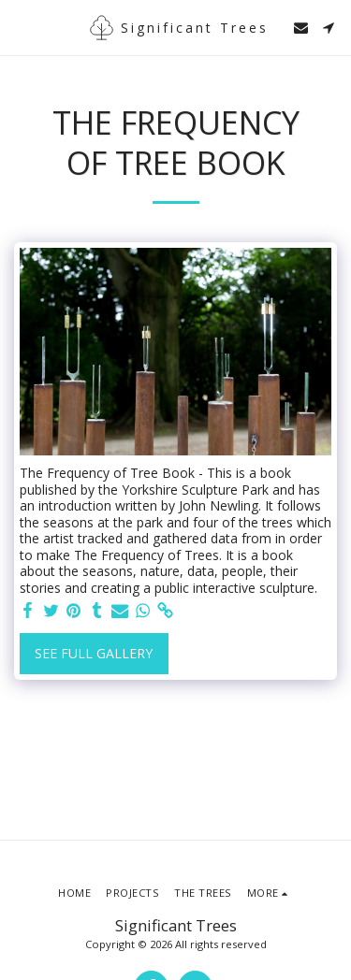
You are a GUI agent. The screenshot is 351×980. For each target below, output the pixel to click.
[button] (21, 27)
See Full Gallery (94, 653)
